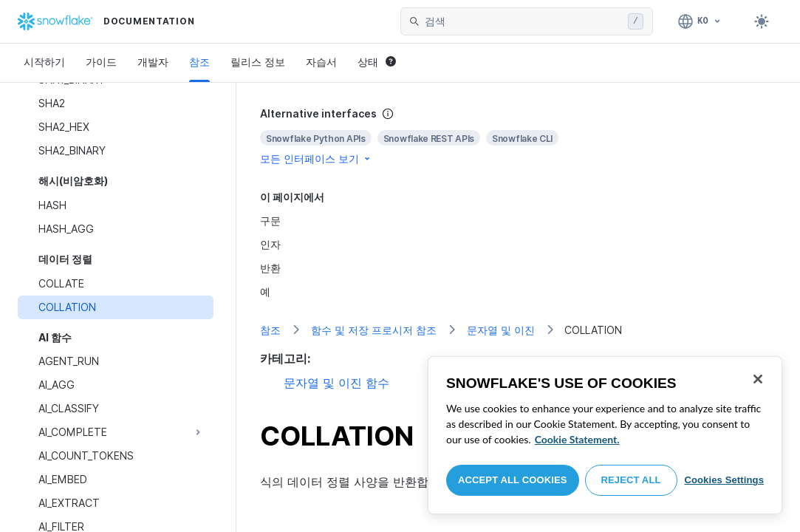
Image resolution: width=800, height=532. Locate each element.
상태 (377, 62)
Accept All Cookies (513, 480)
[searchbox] (523, 21)
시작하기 (44, 62)
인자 (270, 244)
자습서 (321, 62)
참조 (199, 62)
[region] (605, 435)
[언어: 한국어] (700, 21)
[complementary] (518, 136)
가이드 (101, 62)
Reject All (631, 480)
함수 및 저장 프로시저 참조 (374, 330)
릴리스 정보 (258, 62)
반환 (270, 268)
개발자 (153, 62)
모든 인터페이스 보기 (316, 158)
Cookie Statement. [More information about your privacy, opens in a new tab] (577, 439)
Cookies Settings (724, 480)
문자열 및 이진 (501, 330)
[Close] (758, 379)
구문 (270, 221)
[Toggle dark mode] (762, 21)
